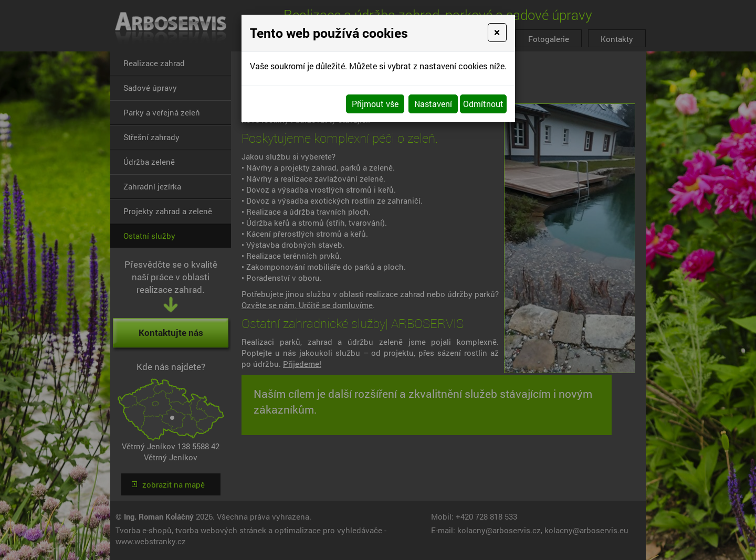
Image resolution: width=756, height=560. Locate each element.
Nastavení (433, 104)
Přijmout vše (375, 104)
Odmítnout (483, 104)
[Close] (497, 33)
